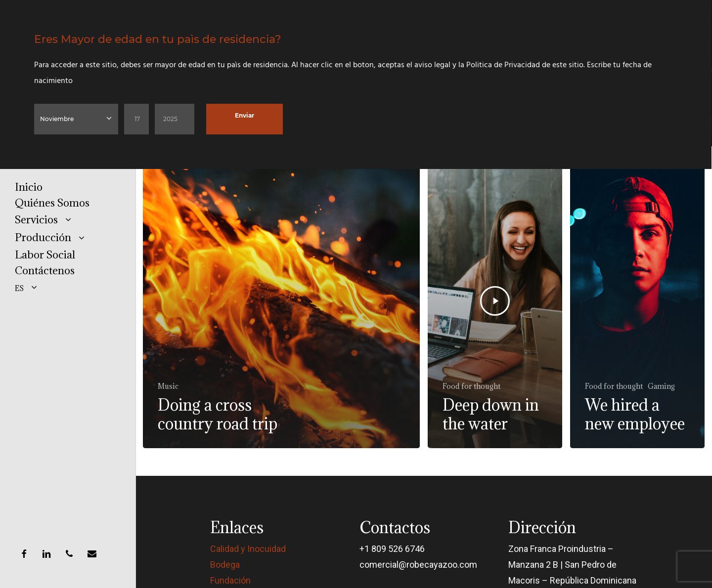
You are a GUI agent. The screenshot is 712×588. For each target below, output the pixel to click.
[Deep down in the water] (495, 301)
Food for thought (471, 386)
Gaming (661, 386)
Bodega (225, 565)
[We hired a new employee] (637, 301)
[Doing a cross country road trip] (281, 301)
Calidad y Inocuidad (248, 549)
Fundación (230, 580)
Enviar (245, 115)
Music (168, 386)
